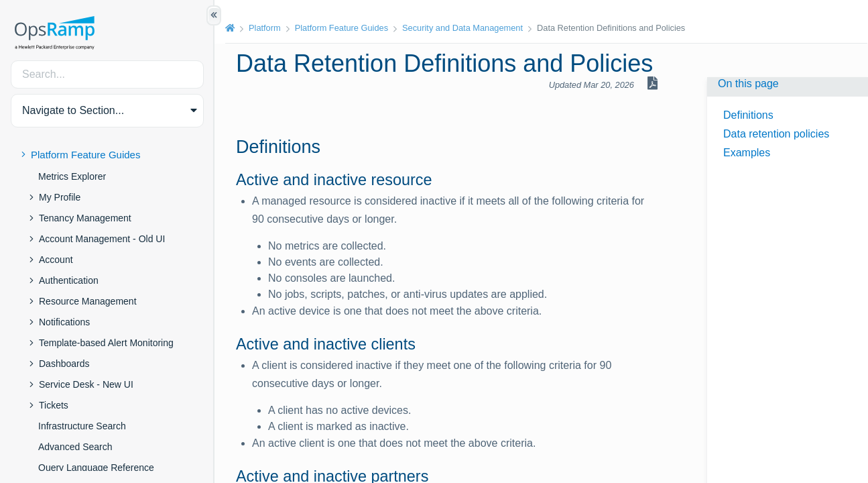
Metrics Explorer (72, 176)
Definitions (748, 115)
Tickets (54, 405)
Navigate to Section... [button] (73, 110)
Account (56, 260)
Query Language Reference (96, 468)
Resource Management (88, 301)
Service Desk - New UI (86, 384)
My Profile (60, 197)
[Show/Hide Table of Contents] (214, 15)
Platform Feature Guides (85, 155)
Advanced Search (75, 447)
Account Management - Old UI (102, 239)
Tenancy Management (85, 218)
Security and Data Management (462, 28)
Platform (265, 28)
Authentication (69, 280)
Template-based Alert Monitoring (106, 343)
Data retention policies (776, 134)
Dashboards (64, 364)
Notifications (64, 322)
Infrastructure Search (82, 426)
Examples (747, 153)
